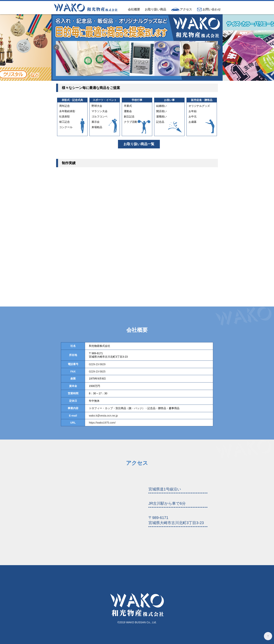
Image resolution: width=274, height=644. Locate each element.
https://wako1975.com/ (102, 423)
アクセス (186, 9)
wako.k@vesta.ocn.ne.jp (103, 416)
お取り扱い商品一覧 (139, 144)
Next (218, 48)
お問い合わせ (212, 9)
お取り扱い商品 (155, 9)
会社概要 (134, 9)
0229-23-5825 (97, 372)
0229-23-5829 (97, 364)
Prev (56, 48)
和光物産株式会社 (86, 8)
